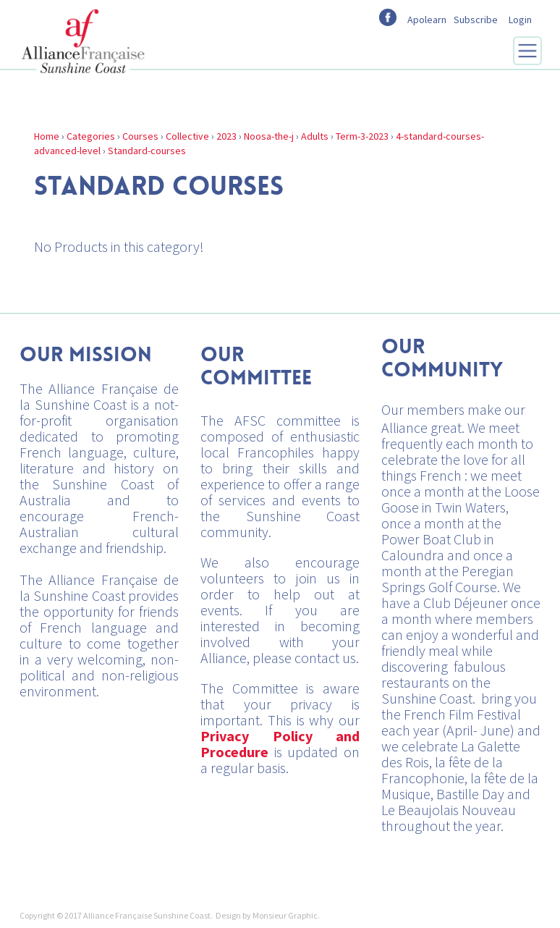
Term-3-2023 (362, 136)
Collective (187, 136)
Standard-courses (147, 151)
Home (47, 136)
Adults (315, 136)
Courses (140, 136)
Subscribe (476, 20)
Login (520, 20)
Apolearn (427, 20)
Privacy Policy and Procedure (280, 744)
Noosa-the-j (269, 136)
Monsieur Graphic (285, 915)
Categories (91, 136)
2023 (226, 136)
